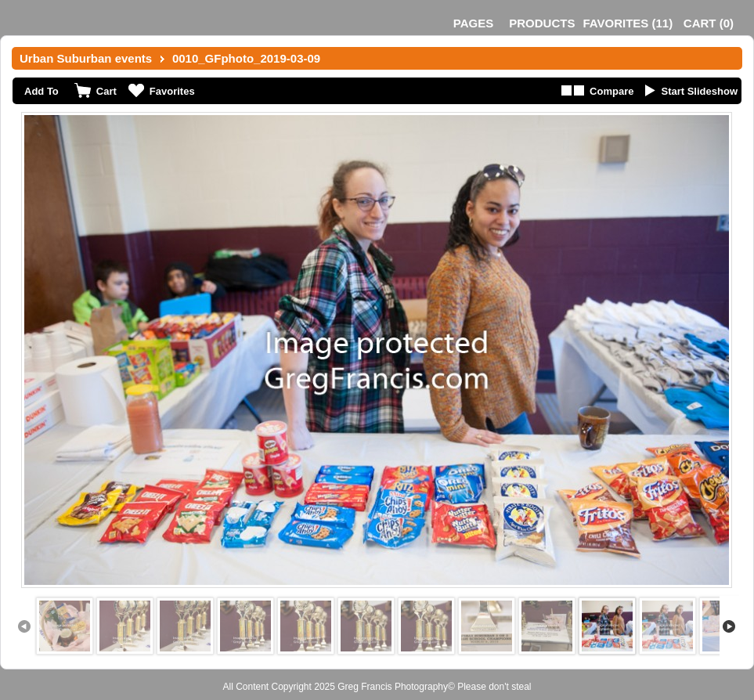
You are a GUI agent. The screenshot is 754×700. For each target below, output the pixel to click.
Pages (473, 23)
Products (542, 23)
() (628, 23)
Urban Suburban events (86, 58)
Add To (41, 91)
